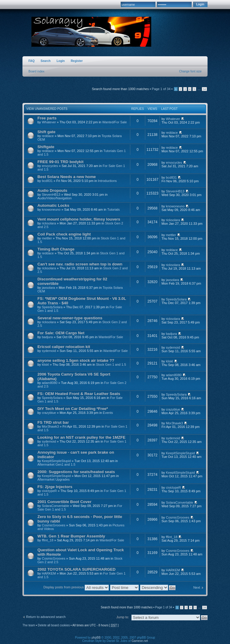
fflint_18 (48, 540)
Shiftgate (46, 147)
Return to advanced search (46, 617)
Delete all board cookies (54, 625)
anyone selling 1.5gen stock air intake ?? (76, 360)
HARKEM (49, 573)
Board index (36, 71)
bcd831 (47, 181)
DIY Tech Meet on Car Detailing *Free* (73, 409)
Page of (161, 89)
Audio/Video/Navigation (55, 198)
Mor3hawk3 (50, 426)
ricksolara (49, 223)
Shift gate (46, 132)
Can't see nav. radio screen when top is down (80, 264)
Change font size (190, 71)
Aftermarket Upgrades (54, 479)
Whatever (49, 122)
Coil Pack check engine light (64, 234)
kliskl (46, 364)
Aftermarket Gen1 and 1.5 (56, 464)
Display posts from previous (76, 587)
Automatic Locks (53, 205)
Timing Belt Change (56, 249)
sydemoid (49, 351)
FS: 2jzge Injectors (55, 487)
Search (46, 61)
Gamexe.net (140, 641)
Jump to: (123, 617)
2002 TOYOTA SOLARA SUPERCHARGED (77, 569)
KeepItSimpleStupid (56, 461)
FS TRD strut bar (53, 422)
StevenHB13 (51, 195)
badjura (47, 337)
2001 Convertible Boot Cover (64, 502)
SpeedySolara (52, 307)
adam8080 (50, 383)
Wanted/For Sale (114, 122)
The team (29, 625)
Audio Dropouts (52, 190)
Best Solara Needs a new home (67, 177)
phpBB (96, 638)
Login (61, 61)
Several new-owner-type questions (70, 318)
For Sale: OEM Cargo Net (61, 333)
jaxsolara (49, 288)
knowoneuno (51, 209)
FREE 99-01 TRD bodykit (60, 162)
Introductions (107, 181)
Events (108, 413)
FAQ (32, 61)
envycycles (50, 166)
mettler (47, 238)
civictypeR (49, 491)
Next (197, 587)
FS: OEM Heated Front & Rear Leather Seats (79, 394)
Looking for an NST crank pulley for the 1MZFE (81, 437)
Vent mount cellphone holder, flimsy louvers (79, 219)
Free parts (47, 118)
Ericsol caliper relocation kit (64, 347)
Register (77, 61)
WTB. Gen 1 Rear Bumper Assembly (71, 536)
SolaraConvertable (56, 506)
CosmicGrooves (54, 525)
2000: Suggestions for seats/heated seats (76, 472)
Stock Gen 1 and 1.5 (111, 364)
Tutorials (114, 209)
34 (204, 89)
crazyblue (49, 413)
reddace (48, 136)
